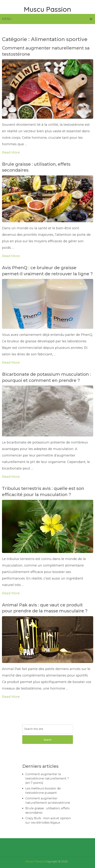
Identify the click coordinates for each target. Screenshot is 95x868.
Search (47, 740)
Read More (11, 152)
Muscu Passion (47, 9)
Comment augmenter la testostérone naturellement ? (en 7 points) (47, 778)
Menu (7, 19)
